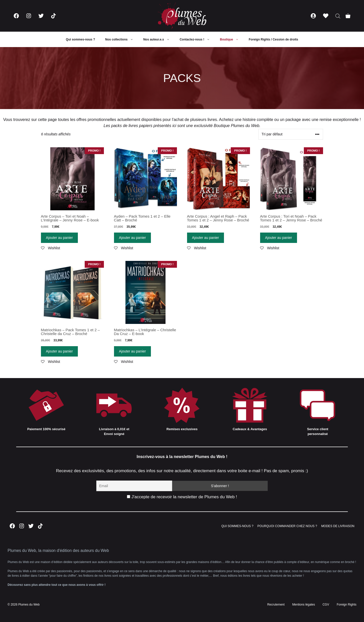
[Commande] (291, 134)
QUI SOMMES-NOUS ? (237, 526)
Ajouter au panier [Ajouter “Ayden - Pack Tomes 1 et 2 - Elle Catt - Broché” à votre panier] (133, 238)
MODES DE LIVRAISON (338, 526)
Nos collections (122, 39)
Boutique (232, 39)
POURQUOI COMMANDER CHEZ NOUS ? (287, 526)
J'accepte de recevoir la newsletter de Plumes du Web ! (182, 497)
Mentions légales (304, 605)
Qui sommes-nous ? (81, 39)
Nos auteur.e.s (159, 39)
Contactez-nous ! (197, 39)
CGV (326, 605)
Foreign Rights (347, 605)
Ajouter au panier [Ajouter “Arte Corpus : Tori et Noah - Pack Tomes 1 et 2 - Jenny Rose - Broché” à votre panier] (279, 238)
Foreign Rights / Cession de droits (273, 39)
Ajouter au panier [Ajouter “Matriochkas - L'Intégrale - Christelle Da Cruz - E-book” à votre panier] (133, 351)
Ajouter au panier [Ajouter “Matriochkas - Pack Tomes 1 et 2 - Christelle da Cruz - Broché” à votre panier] (60, 351)
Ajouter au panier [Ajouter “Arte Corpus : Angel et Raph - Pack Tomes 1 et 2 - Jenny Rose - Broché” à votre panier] (206, 238)
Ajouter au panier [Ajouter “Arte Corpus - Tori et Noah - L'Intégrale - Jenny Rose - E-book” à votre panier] (60, 238)
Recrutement (276, 605)
